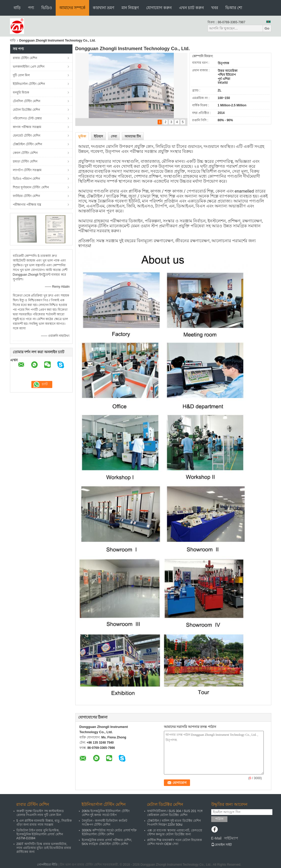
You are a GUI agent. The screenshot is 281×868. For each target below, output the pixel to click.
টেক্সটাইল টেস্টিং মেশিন (28, 144)
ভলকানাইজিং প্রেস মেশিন (29, 67)
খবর (215, 8)
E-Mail (216, 838)
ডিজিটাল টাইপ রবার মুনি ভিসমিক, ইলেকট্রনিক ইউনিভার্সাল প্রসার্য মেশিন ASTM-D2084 (40, 834)
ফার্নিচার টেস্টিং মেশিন (27, 196)
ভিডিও (47, 8)
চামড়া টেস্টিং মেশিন (25, 161)
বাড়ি (17, 8)
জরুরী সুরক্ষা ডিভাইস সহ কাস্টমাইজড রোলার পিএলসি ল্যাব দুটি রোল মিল (40, 813)
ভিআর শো (234, 8)
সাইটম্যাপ (231, 838)
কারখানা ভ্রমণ (104, 8)
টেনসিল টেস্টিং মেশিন (27, 101)
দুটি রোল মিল (21, 75)
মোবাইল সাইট (222, 845)
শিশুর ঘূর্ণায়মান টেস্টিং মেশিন (31, 187)
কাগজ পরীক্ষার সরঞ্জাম (27, 127)
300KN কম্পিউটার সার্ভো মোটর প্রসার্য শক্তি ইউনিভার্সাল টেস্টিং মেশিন (109, 832)
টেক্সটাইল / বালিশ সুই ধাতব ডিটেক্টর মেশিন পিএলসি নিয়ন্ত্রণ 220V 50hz (174, 823)
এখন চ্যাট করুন (191, 8)
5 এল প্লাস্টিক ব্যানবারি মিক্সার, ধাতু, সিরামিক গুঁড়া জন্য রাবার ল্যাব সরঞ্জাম (44, 823)
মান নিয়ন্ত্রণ (130, 8)
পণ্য (31, 8)
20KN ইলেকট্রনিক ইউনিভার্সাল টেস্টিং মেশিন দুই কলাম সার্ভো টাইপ (106, 813)
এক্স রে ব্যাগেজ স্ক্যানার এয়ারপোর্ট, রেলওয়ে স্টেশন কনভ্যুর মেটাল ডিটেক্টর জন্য (175, 832)
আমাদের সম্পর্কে (72, 8)
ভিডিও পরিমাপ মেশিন (27, 179)
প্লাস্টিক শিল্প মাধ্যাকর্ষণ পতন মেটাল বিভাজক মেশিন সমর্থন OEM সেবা (175, 842)
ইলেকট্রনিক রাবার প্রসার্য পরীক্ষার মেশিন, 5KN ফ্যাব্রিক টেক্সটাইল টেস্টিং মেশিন (107, 842)
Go (267, 28)
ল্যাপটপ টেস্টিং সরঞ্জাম (27, 170)
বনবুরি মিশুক (21, 92)
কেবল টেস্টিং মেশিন (25, 153)
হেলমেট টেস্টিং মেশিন (27, 136)
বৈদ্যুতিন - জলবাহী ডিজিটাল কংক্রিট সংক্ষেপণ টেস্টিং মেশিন (105, 823)
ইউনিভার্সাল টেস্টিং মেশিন (29, 84)
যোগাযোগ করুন (159, 8)
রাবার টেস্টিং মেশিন (25, 58)
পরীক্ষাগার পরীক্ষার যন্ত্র (27, 205)
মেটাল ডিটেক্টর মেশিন (27, 110)
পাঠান (219, 819)
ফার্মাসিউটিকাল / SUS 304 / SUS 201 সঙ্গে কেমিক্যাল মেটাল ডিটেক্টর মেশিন (175, 813)
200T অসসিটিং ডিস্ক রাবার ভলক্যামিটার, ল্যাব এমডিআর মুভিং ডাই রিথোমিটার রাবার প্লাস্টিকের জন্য (44, 848)
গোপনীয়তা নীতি (47, 865)
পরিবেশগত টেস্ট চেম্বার (27, 118)
